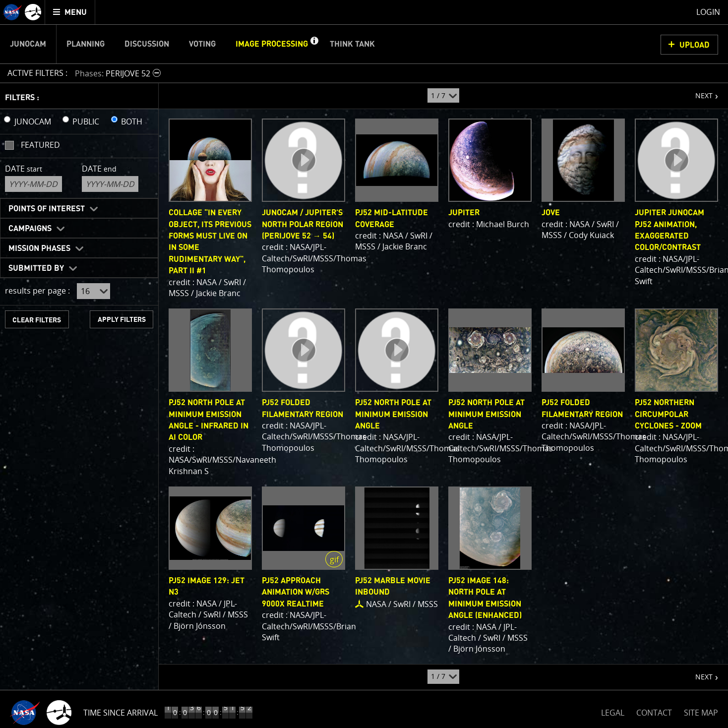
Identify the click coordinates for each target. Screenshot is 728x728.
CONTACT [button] (654, 713)
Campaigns (30, 229)
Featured (40, 145)
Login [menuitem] (708, 12)
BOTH (132, 121)
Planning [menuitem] (86, 44)
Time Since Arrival (121, 713)
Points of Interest (47, 209)
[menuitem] (70, 12)
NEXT (699, 92)
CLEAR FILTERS (37, 320)
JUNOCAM (33, 121)
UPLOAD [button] (695, 45)
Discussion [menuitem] (147, 44)
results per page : (37, 291)
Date (24, 169)
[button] (314, 44)
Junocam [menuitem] (28, 44)
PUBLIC (86, 121)
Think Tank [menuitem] (352, 44)
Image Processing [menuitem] (272, 44)
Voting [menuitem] (202, 44)
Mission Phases (39, 248)
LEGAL (613, 711)
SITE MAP (701, 713)
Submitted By (36, 268)
